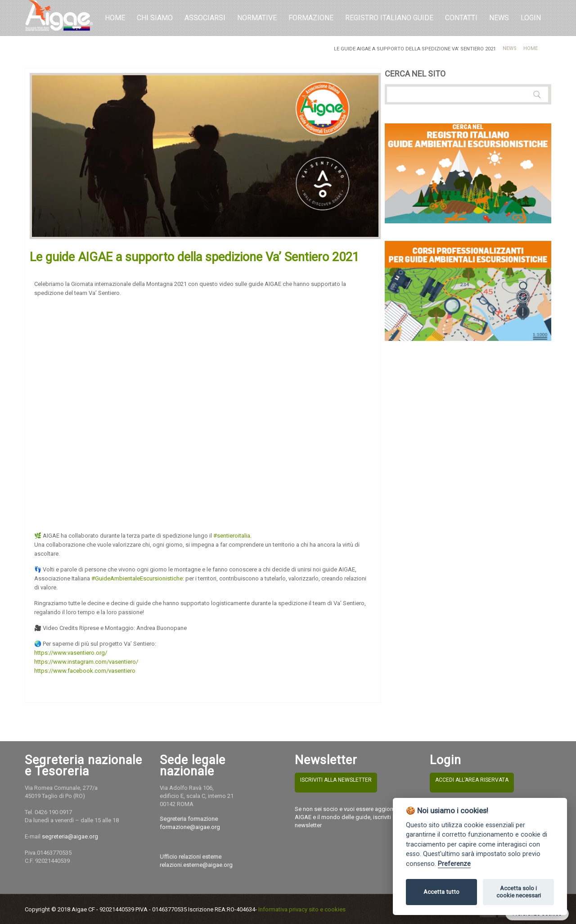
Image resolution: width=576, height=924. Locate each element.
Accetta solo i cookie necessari (519, 892)
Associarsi (205, 18)
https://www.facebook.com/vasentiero (85, 671)
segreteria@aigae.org (70, 836)
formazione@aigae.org (190, 827)
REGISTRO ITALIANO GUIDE (389, 18)
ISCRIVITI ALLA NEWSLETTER (336, 780)
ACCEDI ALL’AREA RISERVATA (472, 780)
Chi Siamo (155, 18)
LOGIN (531, 18)
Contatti (461, 18)
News (510, 48)
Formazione (311, 18)
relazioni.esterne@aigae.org (196, 865)
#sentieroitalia (232, 536)
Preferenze (454, 864)
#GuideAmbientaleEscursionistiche (137, 578)
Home (115, 18)
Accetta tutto (441, 892)
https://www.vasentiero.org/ (71, 653)
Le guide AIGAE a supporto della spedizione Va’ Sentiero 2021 (194, 257)
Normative (257, 18)
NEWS (499, 18)
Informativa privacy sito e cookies (302, 909)
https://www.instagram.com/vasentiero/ (86, 662)
